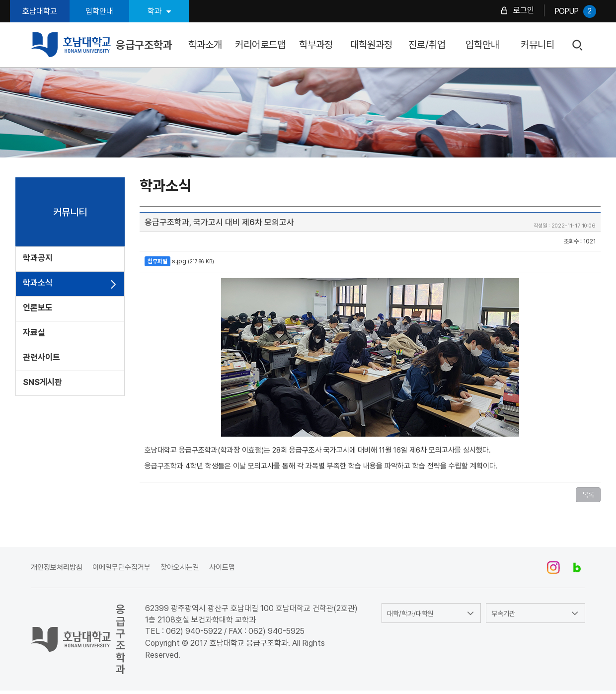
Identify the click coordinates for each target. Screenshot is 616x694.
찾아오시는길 (180, 567)
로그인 (524, 10)
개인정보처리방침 (57, 567)
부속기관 (503, 614)
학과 (159, 11)
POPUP (575, 11)
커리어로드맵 (260, 45)
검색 (578, 45)
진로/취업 (427, 45)
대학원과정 (371, 45)
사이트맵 (222, 567)
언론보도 (38, 308)
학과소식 (38, 283)
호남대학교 (40, 11)
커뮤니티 (538, 45)
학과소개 (205, 45)
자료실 (34, 332)
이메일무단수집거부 (121, 567)
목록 (588, 495)
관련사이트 (41, 357)
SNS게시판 (42, 382)
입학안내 (99, 11)
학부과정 (316, 45)
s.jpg (179, 261)
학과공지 (38, 258)
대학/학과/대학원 (410, 614)
